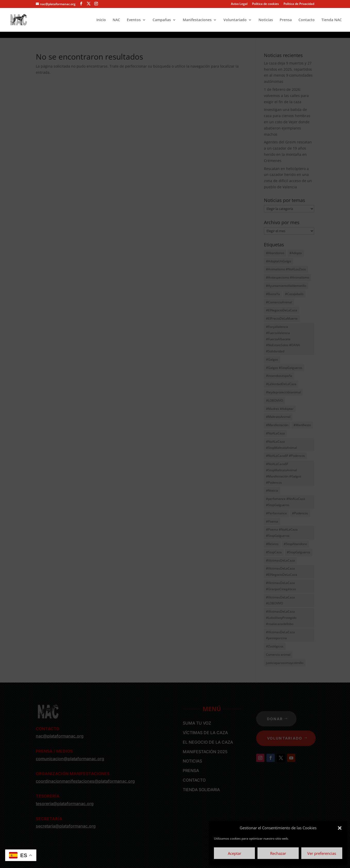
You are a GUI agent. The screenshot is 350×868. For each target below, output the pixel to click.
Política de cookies (265, 4)
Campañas (162, 20)
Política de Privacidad (299, 4)
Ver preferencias (322, 853)
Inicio (101, 20)
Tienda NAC (332, 20)
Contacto (307, 20)
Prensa (286, 20)
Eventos (134, 20)
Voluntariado (235, 20)
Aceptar (235, 853)
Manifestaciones (197, 20)
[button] (340, 828)
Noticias (266, 20)
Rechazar (278, 853)
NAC (116, 20)
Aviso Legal (239, 4)
